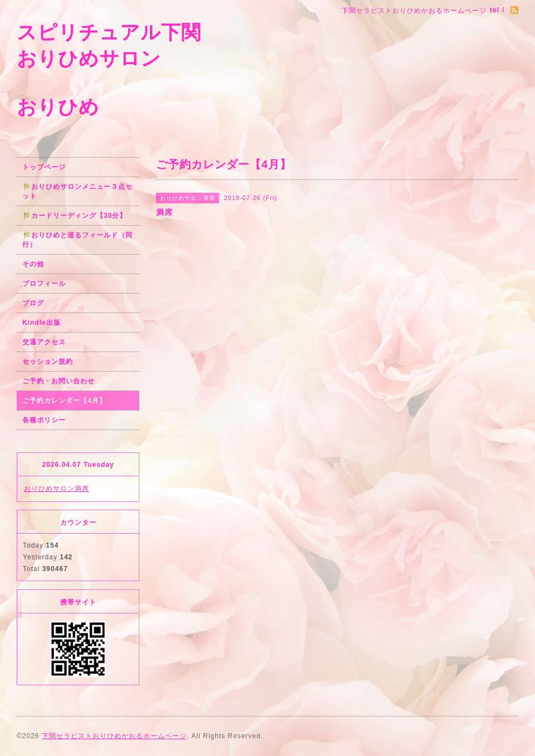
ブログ (33, 303)
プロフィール (44, 284)
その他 (33, 264)
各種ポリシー (44, 420)
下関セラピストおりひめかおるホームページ (114, 736)
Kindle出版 (42, 323)
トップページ (44, 167)
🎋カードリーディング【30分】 (74, 216)
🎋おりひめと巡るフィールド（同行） (77, 240)
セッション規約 (48, 362)
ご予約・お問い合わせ (59, 381)
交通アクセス (44, 342)
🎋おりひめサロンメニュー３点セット (77, 191)
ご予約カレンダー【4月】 (64, 401)
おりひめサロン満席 (57, 489)
